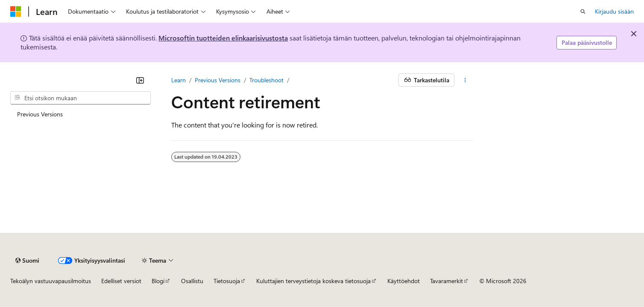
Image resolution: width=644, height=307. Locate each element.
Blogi (158, 281)
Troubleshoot (266, 80)
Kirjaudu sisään (614, 11)
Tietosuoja (227, 281)
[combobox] (80, 98)
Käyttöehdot (404, 281)
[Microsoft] (16, 12)
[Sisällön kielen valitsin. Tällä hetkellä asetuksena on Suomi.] (27, 261)
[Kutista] (140, 80)
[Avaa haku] (583, 12)
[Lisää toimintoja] (465, 80)
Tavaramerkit (446, 281)
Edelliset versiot (121, 281)
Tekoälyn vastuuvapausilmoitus (51, 281)
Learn (179, 80)
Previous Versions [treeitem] (40, 114)
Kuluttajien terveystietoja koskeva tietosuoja (313, 281)
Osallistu (192, 281)
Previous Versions (218, 80)
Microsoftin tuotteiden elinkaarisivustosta (223, 38)
